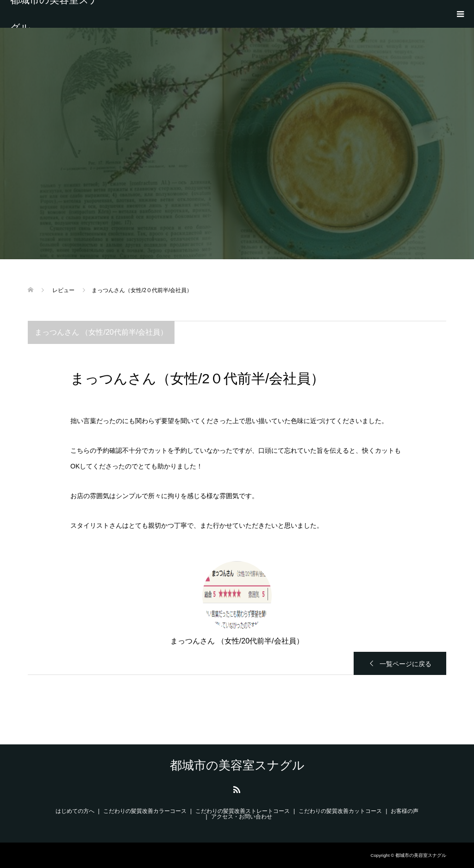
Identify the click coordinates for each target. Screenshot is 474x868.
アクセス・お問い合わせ (242, 817)
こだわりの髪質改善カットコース (340, 811)
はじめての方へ (75, 811)
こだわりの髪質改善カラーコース (145, 811)
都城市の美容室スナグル (55, 14)
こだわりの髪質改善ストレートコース (243, 811)
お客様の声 (405, 811)
